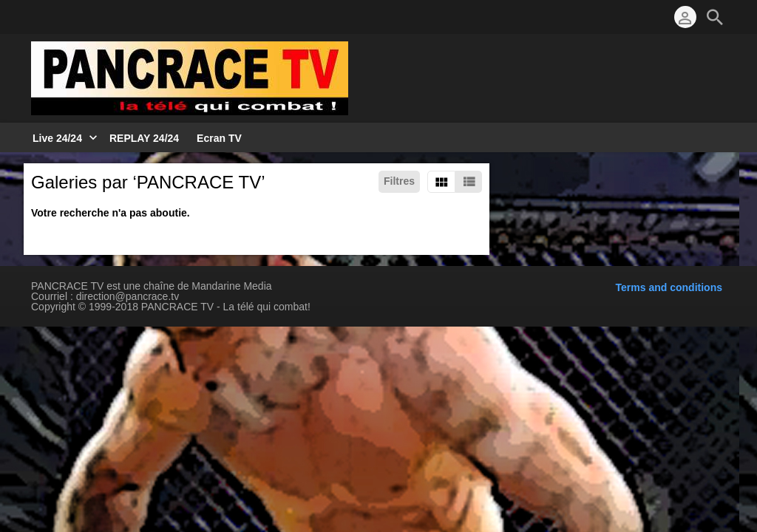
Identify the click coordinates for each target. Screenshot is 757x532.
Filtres (399, 181)
